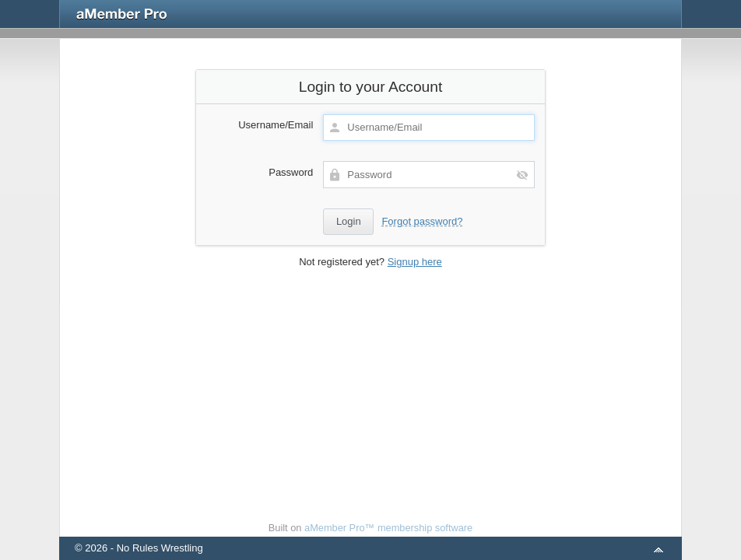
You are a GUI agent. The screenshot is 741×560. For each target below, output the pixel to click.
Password (291, 172)
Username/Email (276, 125)
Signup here (415, 262)
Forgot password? (422, 221)
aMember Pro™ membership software (388, 528)
